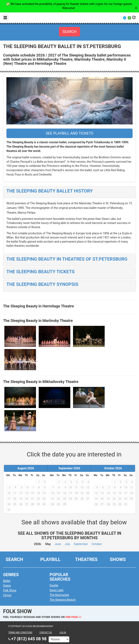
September (81, 544)
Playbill (50, 558)
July (67, 544)
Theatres (86, 558)
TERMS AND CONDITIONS (20, 633)
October (97, 544)
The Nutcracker (63, 593)
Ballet (8, 579)
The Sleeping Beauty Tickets (41, 272)
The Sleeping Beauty (67, 598)
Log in (63, 633)
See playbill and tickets (69, 133)
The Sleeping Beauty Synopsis (42, 284)
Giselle (58, 584)
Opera (9, 584)
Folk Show (11, 589)
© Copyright (15, 626)
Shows (118, 558)
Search (14, 558)
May (48, 544)
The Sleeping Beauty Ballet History (50, 191)
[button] (16, 101)
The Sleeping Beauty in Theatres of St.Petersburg (67, 259)
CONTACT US (46, 633)
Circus (9, 593)
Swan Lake (60, 589)
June (58, 544)
